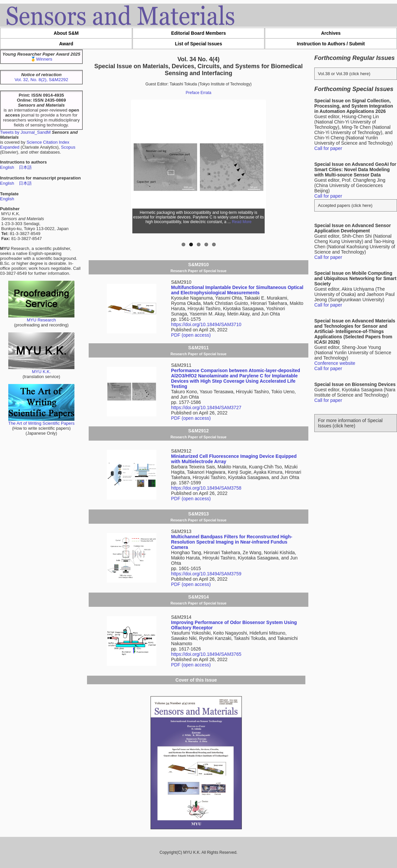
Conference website (335, 363)
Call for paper (328, 148)
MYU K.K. (41, 370)
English (7, 167)
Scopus (68, 147)
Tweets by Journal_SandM (25, 132)
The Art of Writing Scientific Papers (42, 421)
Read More (242, 222)
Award (66, 44)
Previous (123, 167)
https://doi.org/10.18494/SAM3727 (206, 408)
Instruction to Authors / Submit (331, 44)
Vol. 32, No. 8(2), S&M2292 (41, 80)
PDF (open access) (191, 335)
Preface (192, 93)
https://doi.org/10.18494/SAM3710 (206, 324)
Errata (206, 93)
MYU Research (41, 318)
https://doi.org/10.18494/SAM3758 (206, 488)
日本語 (25, 167)
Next (274, 167)
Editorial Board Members (198, 33)
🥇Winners (41, 59)
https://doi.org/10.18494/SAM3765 (206, 654)
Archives (331, 33)
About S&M (66, 33)
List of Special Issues (198, 44)
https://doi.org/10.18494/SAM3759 (206, 574)
